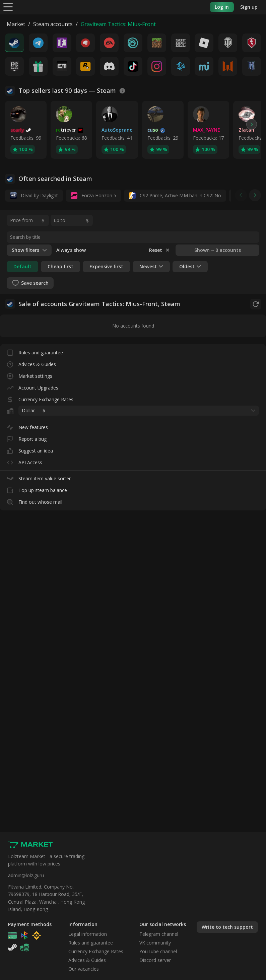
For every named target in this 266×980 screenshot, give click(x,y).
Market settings (29, 375)
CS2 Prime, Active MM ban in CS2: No (175, 196)
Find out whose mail (35, 501)
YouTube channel (158, 951)
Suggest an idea (30, 449)
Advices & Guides (31, 363)
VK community (155, 943)
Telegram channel (159, 934)
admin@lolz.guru (26, 875)
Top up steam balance (37, 489)
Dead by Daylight (34, 196)
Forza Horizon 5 (93, 196)
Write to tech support (227, 927)
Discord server (155, 960)
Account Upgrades (32, 386)
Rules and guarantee (35, 351)
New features (27, 426)
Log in (222, 7)
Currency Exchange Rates (40, 398)
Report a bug (27, 438)
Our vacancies (84, 969)
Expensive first (106, 266)
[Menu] (8, 7)
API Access (24, 461)
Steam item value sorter (39, 477)
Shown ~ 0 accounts (218, 250)
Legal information (88, 934)
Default (22, 266)
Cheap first (60, 266)
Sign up (249, 7)
